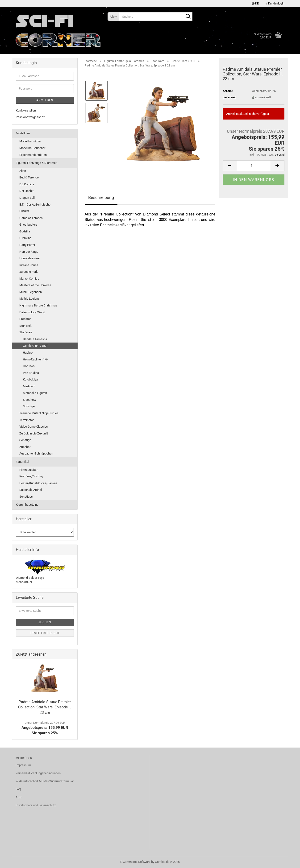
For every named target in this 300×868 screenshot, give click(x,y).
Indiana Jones (29, 265)
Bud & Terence (29, 177)
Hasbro (28, 353)
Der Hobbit (26, 191)
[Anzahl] (254, 166)
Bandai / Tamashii (35, 339)
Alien (23, 171)
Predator (25, 319)
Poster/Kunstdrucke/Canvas (38, 483)
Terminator (27, 420)
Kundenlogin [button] (275, 4)
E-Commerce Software (135, 862)
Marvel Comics (29, 279)
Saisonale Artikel (31, 490)
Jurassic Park (29, 272)
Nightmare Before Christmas (38, 305)
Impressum (23, 765)
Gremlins (25, 238)
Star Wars (26, 332)
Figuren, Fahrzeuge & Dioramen (37, 163)
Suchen (45, 622)
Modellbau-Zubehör (32, 148)
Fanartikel (22, 462)
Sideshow (29, 400)
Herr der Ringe (29, 252)
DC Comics (27, 184)
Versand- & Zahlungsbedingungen (38, 773)
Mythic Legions (29, 299)
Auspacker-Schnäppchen (36, 453)
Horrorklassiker (30, 258)
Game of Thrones (31, 218)
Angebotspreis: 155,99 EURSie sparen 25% (45, 728)
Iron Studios (31, 373)
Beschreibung (101, 197)
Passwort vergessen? (30, 117)
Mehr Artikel (24, 582)
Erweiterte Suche (45, 633)
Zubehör (25, 447)
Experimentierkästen (33, 155)
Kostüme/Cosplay (31, 476)
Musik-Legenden (31, 292)
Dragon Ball (27, 198)
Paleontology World (32, 312)
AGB (19, 797)
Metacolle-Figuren (35, 393)
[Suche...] (113, 17)
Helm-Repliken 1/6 (35, 359)
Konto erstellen (26, 110)
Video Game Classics (34, 427)
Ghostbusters (28, 225)
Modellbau (23, 133)
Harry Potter (27, 245)
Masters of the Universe (35, 285)
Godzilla (25, 231)
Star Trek (25, 326)
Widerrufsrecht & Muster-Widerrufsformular (45, 781)
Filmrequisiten (29, 470)
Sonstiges (26, 497)
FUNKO (24, 211)
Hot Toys (29, 366)
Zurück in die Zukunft (34, 433)
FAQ (18, 789)
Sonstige (29, 406)
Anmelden (45, 100)
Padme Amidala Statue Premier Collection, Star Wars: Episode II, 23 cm (45, 707)
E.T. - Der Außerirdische (35, 205)
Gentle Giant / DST (35, 346)
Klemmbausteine (27, 505)
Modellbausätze (30, 141)
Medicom (29, 386)
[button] (255, 4)
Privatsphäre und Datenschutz (36, 805)
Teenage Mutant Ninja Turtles (39, 413)
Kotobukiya (30, 379)
